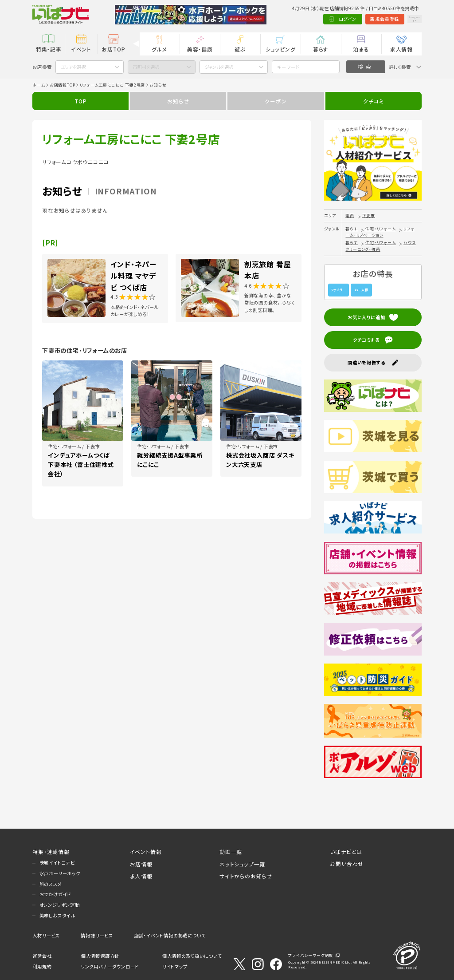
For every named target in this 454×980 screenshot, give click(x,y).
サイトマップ (175, 966)
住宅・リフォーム (380, 229)
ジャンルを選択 (219, 67)
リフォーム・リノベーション (380, 232)
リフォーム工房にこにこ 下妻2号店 (113, 85)
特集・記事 (49, 49)
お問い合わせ (347, 863)
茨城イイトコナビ (57, 863)
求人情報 (401, 49)
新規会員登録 (366, 19)
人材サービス (46, 935)
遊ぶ (240, 49)
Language (405, 19)
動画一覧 (231, 852)
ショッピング (281, 49)
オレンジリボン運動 (60, 905)
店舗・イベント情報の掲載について (170, 935)
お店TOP (113, 49)
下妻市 (369, 215)
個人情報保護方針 (100, 956)
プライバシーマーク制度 (311, 955)
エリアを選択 (73, 67)
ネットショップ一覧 (242, 864)
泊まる (361, 49)
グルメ (159, 49)
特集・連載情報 (51, 852)
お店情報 (141, 864)
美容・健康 (200, 49)
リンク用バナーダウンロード (110, 966)
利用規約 (42, 966)
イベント (81, 49)
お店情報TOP (63, 85)
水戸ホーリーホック (60, 873)
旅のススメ (51, 884)
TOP (80, 101)
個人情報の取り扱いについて (192, 956)
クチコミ (373, 101)
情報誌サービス (97, 935)
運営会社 (42, 956)
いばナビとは (346, 852)
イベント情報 (146, 852)
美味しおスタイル (57, 915)
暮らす (321, 49)
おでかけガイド (55, 894)
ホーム (39, 85)
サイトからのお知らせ (246, 876)
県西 (350, 215)
